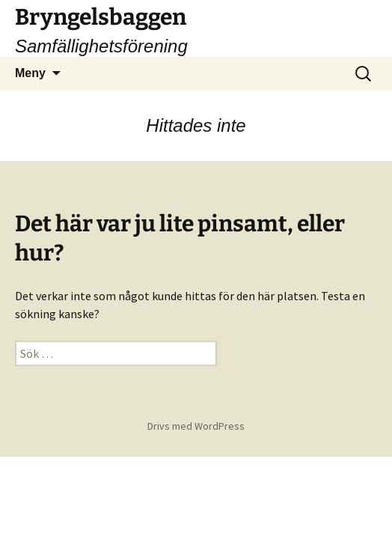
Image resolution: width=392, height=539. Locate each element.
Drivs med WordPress (196, 426)
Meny (30, 73)
